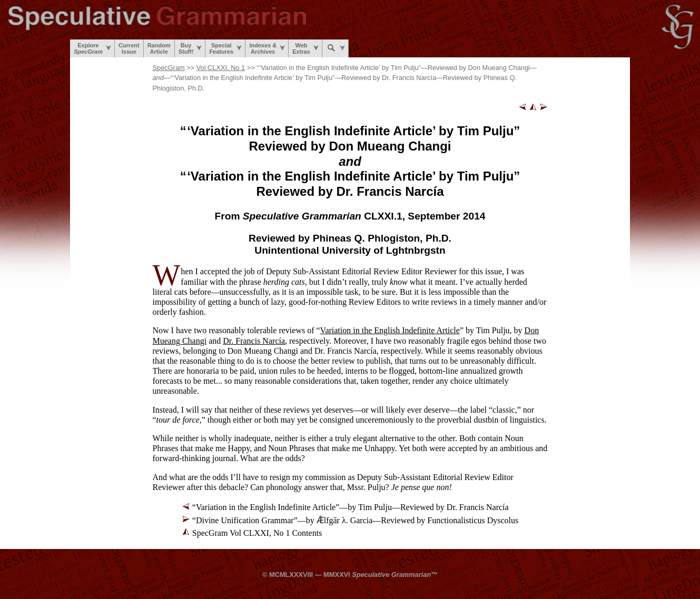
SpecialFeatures (225, 48)
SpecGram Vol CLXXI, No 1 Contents (257, 533)
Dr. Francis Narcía (254, 341)
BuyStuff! (190, 48)
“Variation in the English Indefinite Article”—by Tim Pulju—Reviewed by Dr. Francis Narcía (351, 507)
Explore (92, 48)
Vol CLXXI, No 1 (221, 68)
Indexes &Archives (267, 48)
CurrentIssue (129, 48)
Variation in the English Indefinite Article (390, 330)
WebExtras (305, 48)
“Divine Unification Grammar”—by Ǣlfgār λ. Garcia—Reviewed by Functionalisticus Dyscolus (355, 520)
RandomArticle (159, 48)
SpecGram (169, 68)
